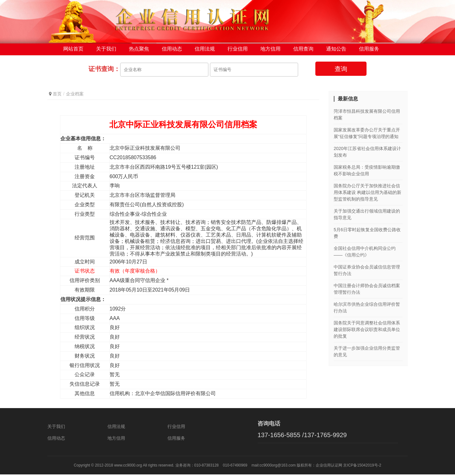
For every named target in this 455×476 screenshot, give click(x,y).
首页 (57, 95)
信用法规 (205, 50)
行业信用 (238, 50)
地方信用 (270, 50)
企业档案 (75, 95)
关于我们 (106, 50)
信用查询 (303, 50)
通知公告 (336, 50)
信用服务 (369, 50)
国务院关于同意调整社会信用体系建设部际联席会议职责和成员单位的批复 (367, 331)
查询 (341, 70)
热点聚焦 (139, 50)
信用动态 (172, 50)
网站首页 (73, 50)
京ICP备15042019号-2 (362, 467)
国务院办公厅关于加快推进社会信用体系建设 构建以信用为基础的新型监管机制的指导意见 (367, 194)
